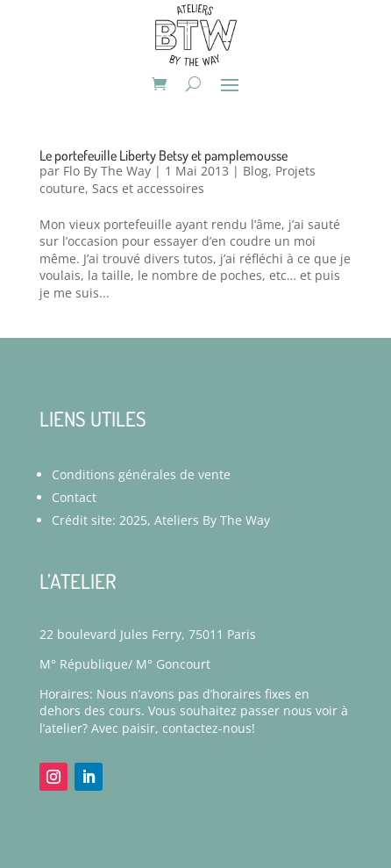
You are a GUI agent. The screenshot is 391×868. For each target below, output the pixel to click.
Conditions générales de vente (141, 474)
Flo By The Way (107, 171)
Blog (256, 171)
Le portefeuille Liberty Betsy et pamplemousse (164, 155)
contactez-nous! (209, 728)
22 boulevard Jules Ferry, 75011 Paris (148, 634)
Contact (74, 497)
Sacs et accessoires (148, 188)
